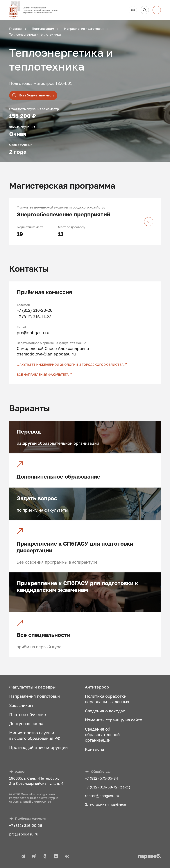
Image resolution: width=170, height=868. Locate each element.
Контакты (94, 749)
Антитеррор (97, 687)
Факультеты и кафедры (32, 687)
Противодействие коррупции (38, 747)
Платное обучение (28, 715)
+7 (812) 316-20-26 (35, 310)
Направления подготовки (34, 696)
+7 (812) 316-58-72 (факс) (108, 787)
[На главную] (36, 10)
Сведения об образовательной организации (102, 735)
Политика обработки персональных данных (107, 699)
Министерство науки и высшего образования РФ (35, 735)
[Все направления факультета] (85, 375)
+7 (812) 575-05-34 (101, 778)
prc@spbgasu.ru (33, 333)
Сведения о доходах (105, 711)
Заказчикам (21, 705)
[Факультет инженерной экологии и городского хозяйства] (85, 365)
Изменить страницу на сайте (114, 720)
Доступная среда (26, 724)
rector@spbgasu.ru (102, 796)
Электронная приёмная (106, 804)
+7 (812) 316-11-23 (34, 317)
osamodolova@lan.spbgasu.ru (46, 354)
